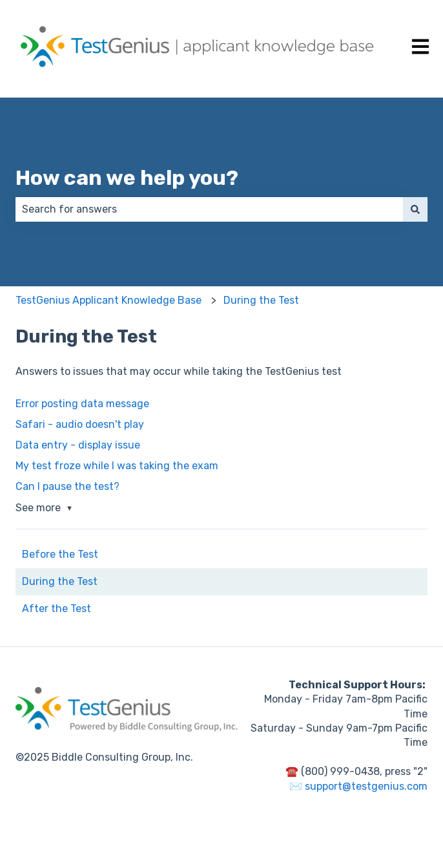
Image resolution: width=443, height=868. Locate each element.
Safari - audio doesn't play (80, 424)
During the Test (261, 300)
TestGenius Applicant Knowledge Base (108, 300)
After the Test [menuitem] (57, 609)
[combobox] (209, 209)
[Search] (415, 209)
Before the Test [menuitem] (60, 554)
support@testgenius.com (366, 786)
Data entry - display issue (78, 445)
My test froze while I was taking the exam (117, 466)
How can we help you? (127, 178)
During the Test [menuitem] (60, 581)
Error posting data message (82, 404)
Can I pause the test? (67, 486)
